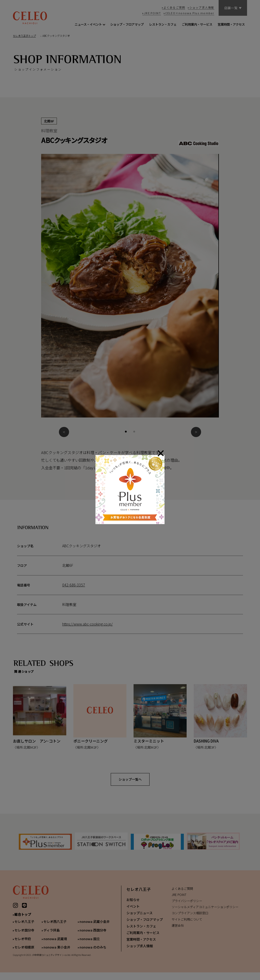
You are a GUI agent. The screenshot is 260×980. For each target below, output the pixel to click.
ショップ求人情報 (140, 950)
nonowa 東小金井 (57, 951)
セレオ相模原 (24, 951)
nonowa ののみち (93, 951)
